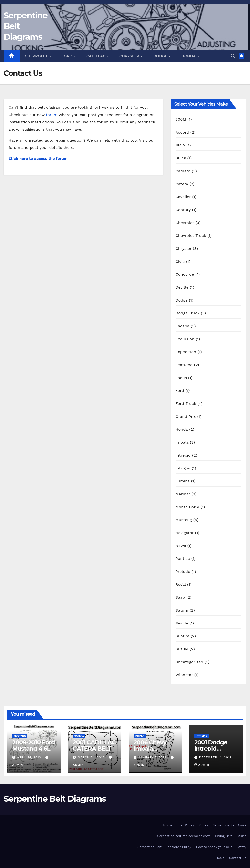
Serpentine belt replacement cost (183, 836)
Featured (184, 365)
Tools (221, 858)
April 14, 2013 (30, 757)
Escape (182, 326)
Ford (68, 56)
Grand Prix (186, 416)
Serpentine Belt (150, 847)
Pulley (203, 825)
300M (181, 119)
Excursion (185, 339)
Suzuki (182, 649)
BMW (180, 145)
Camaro (183, 171)
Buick (181, 158)
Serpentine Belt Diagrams (55, 799)
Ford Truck (186, 404)
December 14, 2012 (215, 757)
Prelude (183, 571)
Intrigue (183, 468)
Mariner (183, 494)
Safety (241, 847)
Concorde (185, 274)
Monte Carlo (187, 507)
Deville (182, 287)
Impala (182, 442)
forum (52, 115)
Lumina (183, 481)
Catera (182, 184)
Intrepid (183, 455)
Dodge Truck (188, 313)
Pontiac (183, 559)
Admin (202, 765)
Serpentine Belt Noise (229, 825)
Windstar (184, 675)
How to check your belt (214, 847)
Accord (182, 132)
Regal (181, 584)
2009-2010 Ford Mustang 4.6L (34, 745)
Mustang (184, 520)
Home (168, 825)
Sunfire (182, 636)
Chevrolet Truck (191, 236)
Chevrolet (37, 56)
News (181, 546)
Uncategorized (189, 662)
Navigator (185, 533)
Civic (180, 261)
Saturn (182, 610)
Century (183, 210)
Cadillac (96, 56)
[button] (233, 56)
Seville (182, 623)
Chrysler (130, 56)
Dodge (161, 56)
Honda (189, 56)
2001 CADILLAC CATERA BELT (94, 745)
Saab (180, 597)
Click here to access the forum (38, 159)
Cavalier (183, 197)
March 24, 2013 (92, 757)
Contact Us (238, 858)
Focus (181, 378)
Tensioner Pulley (179, 847)
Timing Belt (223, 836)
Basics (241, 836)
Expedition (186, 352)
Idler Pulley (185, 825)
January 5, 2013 (153, 757)
